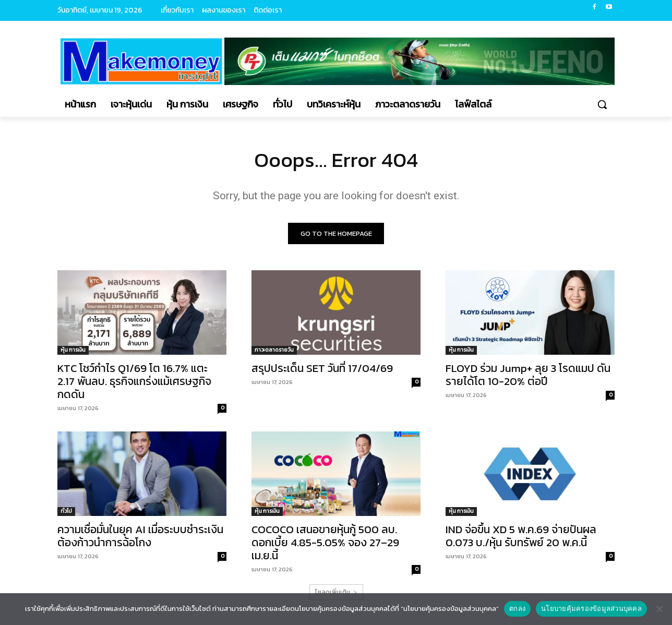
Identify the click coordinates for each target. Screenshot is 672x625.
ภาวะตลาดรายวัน (274, 350)
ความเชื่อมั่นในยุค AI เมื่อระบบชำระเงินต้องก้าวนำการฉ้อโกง (140, 536)
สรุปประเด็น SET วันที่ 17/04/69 (322, 368)
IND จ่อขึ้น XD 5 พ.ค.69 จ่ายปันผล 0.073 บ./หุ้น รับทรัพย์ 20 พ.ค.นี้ (521, 536)
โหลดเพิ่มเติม (336, 592)
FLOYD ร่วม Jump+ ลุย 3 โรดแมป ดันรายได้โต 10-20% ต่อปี (528, 375)
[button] (602, 104)
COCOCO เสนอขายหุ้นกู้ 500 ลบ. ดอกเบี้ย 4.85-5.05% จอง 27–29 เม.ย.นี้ (325, 542)
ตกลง (517, 609)
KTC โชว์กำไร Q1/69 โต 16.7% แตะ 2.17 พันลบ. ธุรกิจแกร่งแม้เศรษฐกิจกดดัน (134, 381)
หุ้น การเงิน (73, 350)
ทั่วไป (66, 511)
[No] (659, 609)
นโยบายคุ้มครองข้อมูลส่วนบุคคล (591, 609)
